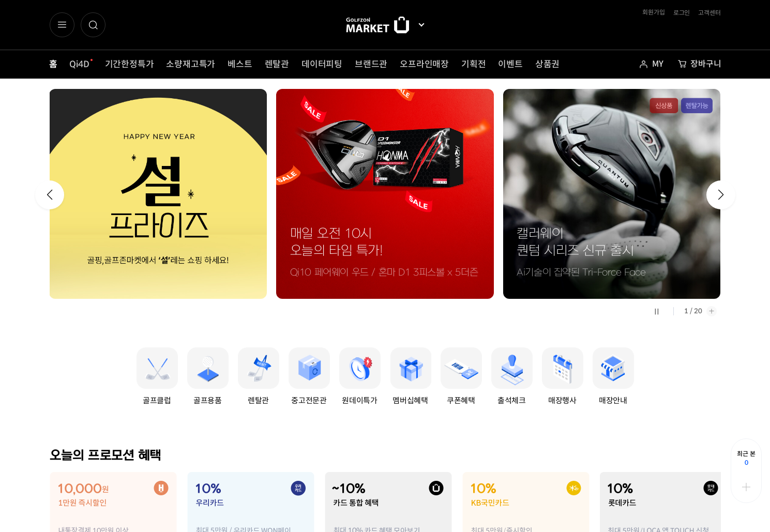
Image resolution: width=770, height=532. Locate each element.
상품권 (547, 64)
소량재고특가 (191, 64)
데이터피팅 (322, 64)
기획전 (473, 64)
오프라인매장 (424, 64)
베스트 (240, 64)
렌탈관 (277, 64)
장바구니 (706, 64)
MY (658, 64)
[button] (93, 25)
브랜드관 (371, 64)
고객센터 (709, 13)
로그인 (682, 13)
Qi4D (79, 64)
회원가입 (654, 12)
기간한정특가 (130, 64)
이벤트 (510, 64)
